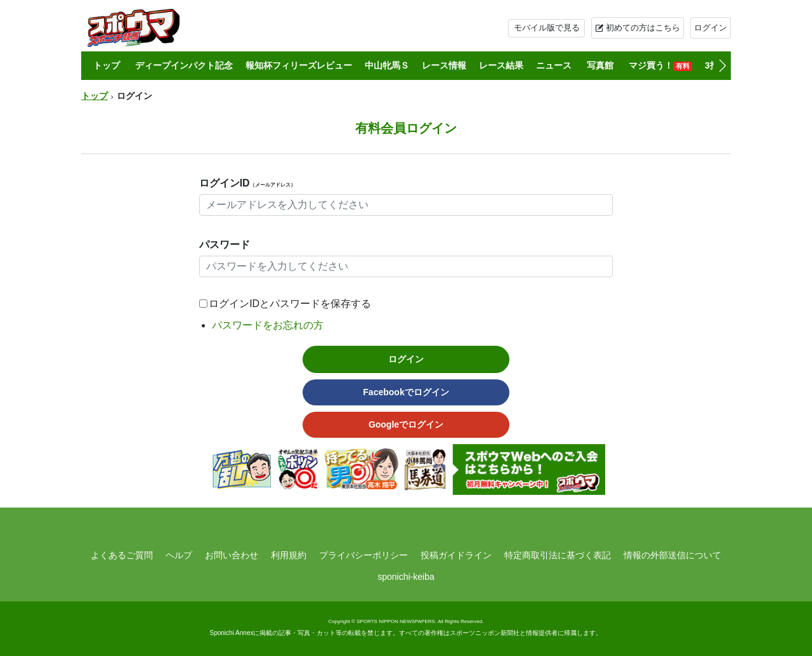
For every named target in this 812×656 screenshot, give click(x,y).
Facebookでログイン (406, 392)
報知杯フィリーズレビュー (299, 65)
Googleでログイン (406, 424)
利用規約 (289, 555)
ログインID (247, 183)
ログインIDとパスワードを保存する (290, 304)
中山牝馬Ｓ (387, 65)
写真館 (600, 65)
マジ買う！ (660, 66)
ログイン (710, 28)
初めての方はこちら (643, 28)
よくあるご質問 (122, 555)
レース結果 (501, 65)
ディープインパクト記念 (184, 65)
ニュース (554, 65)
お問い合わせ (232, 555)
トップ (107, 65)
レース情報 (444, 65)
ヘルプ (179, 555)
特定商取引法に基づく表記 (558, 555)
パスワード (225, 245)
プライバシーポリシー (363, 555)
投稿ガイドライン (456, 555)
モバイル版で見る (547, 28)
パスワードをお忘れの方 (268, 325)
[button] (722, 66)
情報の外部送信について (672, 555)
